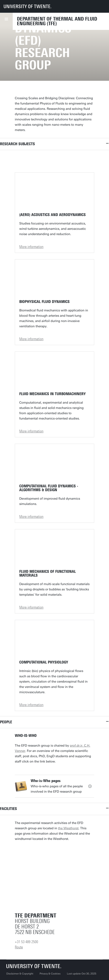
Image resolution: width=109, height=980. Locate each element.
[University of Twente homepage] (28, 6)
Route (19, 947)
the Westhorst (68, 828)
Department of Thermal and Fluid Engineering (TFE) (57, 21)
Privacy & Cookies (50, 974)
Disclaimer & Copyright (20, 974)
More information (31, 247)
